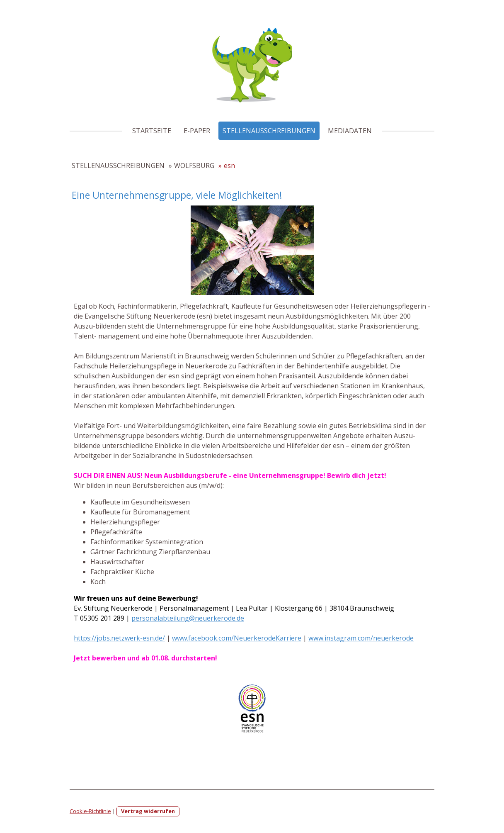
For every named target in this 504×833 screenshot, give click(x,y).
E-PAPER (197, 131)
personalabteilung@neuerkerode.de (188, 618)
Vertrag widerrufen (148, 811)
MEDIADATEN (350, 131)
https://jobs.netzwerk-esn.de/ (119, 638)
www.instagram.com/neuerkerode (361, 638)
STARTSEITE (152, 131)
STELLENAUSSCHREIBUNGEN (269, 131)
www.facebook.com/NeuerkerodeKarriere (237, 638)
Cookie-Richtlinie (90, 811)
